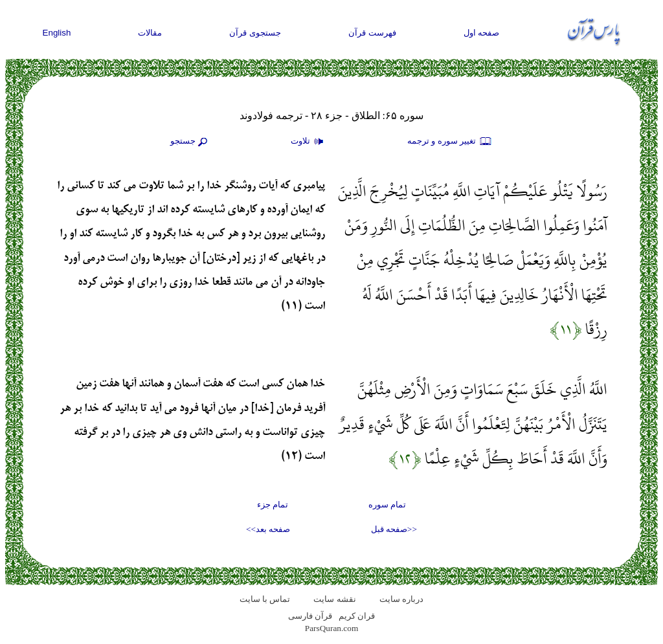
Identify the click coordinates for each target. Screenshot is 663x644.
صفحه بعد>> (268, 529)
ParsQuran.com (332, 628)
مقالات (150, 33)
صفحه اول (482, 33)
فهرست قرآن (372, 33)
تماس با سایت (265, 599)
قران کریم (357, 616)
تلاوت (309, 142)
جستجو (190, 142)
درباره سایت (401, 599)
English (57, 33)
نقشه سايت (334, 599)
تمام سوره (387, 505)
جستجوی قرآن (255, 33)
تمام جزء (273, 505)
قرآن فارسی (310, 616)
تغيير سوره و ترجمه (450, 142)
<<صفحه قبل (394, 529)
